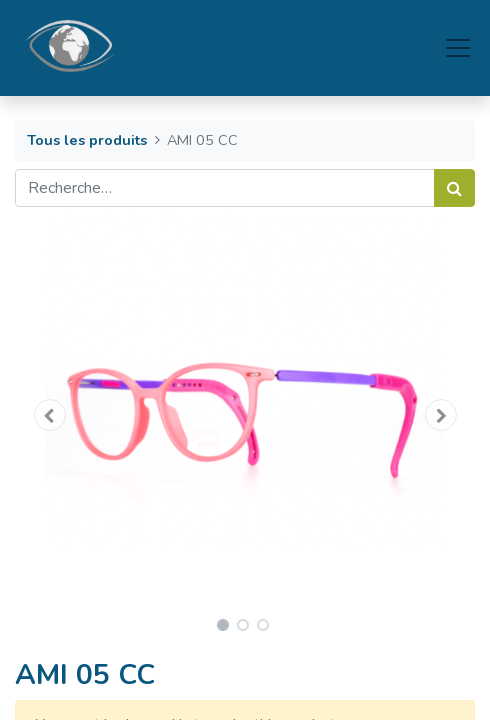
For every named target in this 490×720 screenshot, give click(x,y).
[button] (49, 415)
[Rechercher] (454, 188)
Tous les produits (87, 140)
